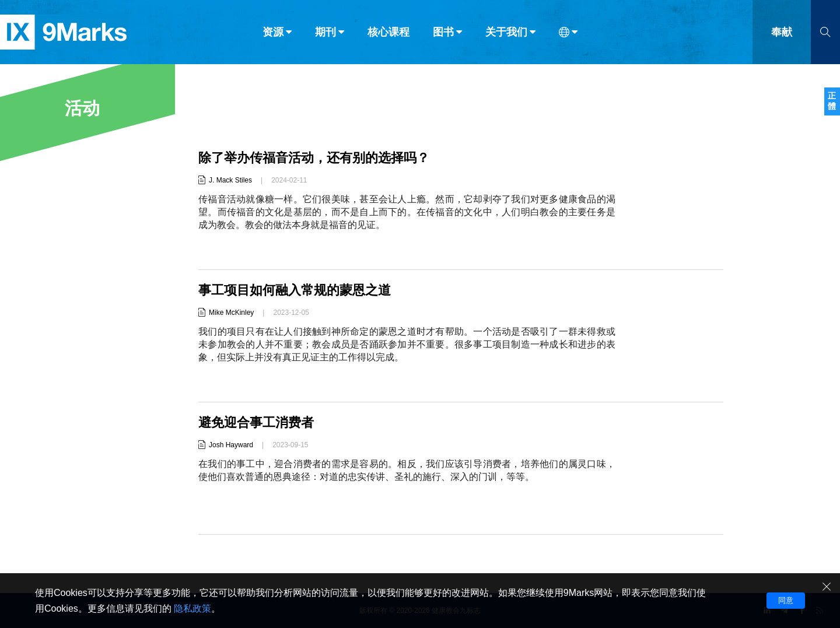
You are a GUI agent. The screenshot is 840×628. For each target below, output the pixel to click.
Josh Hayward (231, 445)
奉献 (782, 34)
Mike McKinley (231, 313)
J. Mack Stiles (230, 180)
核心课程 (388, 34)
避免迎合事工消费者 (256, 422)
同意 (786, 600)
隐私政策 (192, 608)
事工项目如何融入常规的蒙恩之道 (295, 290)
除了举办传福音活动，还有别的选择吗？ (314, 158)
